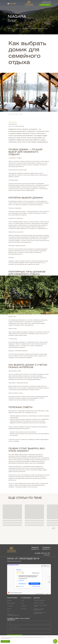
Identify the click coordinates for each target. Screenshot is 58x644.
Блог (17, 29)
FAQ (8, 612)
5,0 (13, 4)
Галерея (23, 606)
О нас (23, 600)
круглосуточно (47, 1)
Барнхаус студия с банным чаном (39, 609)
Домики (9, 600)
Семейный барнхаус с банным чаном (40, 613)
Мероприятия (11, 603)
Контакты (24, 609)
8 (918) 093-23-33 (46, 3)
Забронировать (45, 5)
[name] (29, 622)
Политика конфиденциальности (13, 615)
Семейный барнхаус (39, 600)
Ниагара (9, 565)
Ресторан (10, 606)
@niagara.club (35, 549)
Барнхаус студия (39, 603)
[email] (29, 631)
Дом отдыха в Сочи (10, 566)
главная (10, 29)
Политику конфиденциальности (50, 637)
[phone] (29, 627)
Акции (9, 609)
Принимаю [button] (5, 641)
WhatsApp (47, 555)
